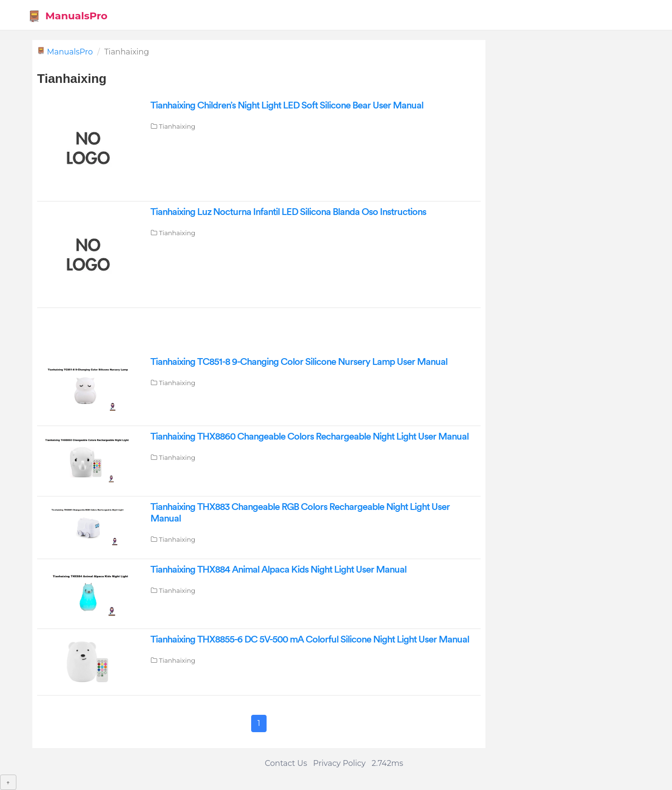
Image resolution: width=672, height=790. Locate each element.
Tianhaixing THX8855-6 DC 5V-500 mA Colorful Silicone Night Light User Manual (310, 640)
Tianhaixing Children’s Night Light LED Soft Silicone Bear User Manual (287, 106)
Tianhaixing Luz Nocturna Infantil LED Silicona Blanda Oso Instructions (288, 212)
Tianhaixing (177, 126)
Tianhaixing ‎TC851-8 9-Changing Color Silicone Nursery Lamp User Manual (299, 362)
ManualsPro (68, 16)
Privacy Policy (340, 763)
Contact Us (286, 763)
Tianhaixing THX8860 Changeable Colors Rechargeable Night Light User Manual (309, 437)
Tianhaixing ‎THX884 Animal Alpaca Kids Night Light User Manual (278, 570)
